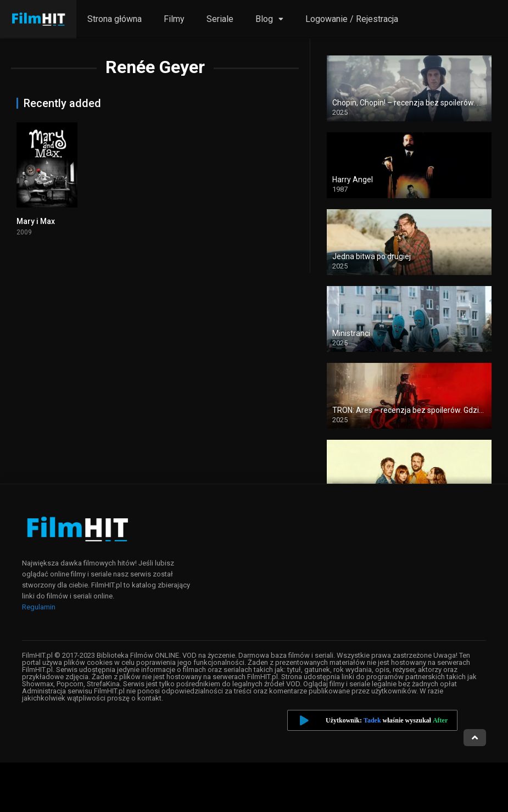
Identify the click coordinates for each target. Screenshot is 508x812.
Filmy (174, 19)
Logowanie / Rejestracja (352, 19)
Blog (264, 19)
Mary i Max (36, 221)
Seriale (220, 19)
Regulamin (39, 607)
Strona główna (115, 19)
